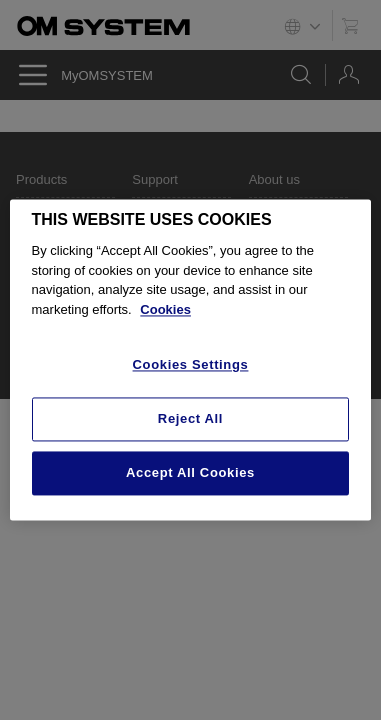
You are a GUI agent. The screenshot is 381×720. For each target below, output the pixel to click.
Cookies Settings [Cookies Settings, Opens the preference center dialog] (191, 365)
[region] (191, 359)
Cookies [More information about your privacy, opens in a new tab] (165, 309)
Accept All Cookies (190, 472)
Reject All (190, 418)
